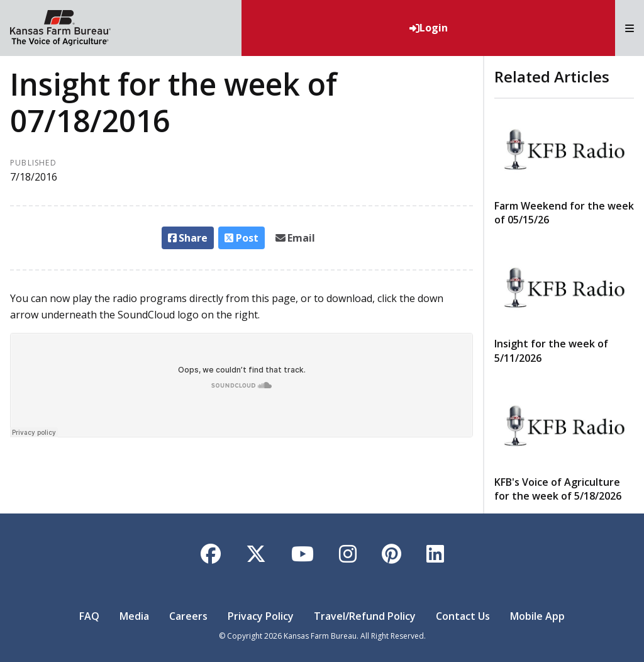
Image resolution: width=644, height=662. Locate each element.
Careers (188, 616)
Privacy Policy (261, 616)
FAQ (89, 616)
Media (134, 616)
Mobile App (537, 616)
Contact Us (463, 616)
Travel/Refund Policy (365, 616)
